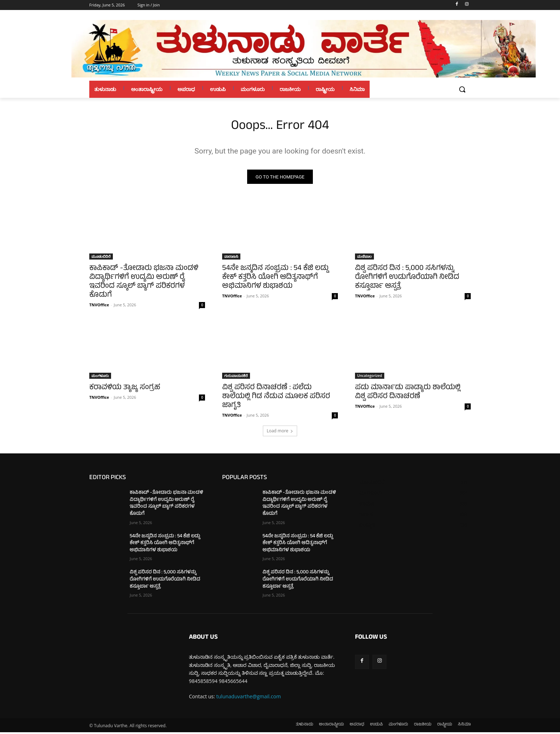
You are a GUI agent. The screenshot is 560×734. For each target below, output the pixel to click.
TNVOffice (99, 306)
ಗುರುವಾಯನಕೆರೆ (236, 377)
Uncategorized (370, 377)
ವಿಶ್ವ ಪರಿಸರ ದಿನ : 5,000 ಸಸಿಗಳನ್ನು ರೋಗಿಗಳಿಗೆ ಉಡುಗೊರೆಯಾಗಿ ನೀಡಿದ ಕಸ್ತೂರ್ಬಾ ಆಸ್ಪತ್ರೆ (407, 279)
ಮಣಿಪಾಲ (364, 258)
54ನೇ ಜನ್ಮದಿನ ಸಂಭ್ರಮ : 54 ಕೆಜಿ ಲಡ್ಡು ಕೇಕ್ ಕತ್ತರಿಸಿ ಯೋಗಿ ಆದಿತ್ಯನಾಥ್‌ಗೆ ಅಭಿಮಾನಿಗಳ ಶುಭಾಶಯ (275, 279)
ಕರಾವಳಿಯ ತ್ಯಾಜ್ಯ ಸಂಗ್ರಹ (125, 390)
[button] (462, 89)
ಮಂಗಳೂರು (100, 377)
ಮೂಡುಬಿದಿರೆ (101, 258)
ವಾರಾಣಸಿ (231, 258)
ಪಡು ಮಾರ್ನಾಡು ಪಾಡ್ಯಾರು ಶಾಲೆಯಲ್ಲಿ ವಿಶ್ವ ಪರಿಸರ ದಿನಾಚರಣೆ (408, 394)
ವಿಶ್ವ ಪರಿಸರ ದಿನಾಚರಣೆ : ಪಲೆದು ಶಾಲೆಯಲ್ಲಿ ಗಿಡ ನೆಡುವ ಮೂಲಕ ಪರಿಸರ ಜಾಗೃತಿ (276, 399)
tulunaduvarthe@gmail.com (249, 698)
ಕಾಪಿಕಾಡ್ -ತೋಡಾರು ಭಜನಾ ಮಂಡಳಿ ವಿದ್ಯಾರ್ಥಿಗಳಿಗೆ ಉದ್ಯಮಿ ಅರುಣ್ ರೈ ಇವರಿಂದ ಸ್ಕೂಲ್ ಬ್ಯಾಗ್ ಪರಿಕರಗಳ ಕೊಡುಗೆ (144, 284)
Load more (280, 433)
